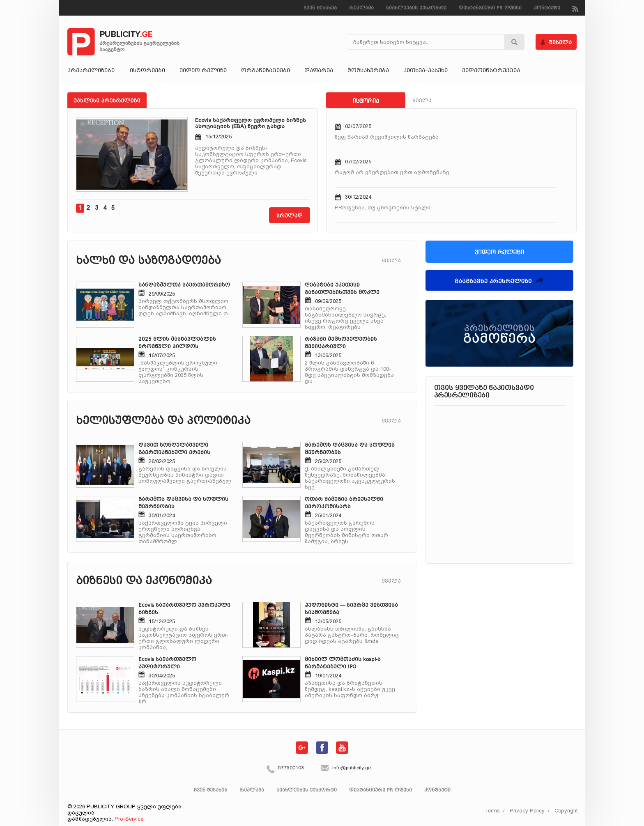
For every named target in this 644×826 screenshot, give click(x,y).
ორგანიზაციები (266, 71)
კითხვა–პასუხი (425, 71)
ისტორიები (147, 71)
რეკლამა (361, 8)
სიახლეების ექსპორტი (416, 8)
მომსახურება (368, 71)
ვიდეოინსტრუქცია (491, 71)
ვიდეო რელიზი (203, 71)
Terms (492, 811)
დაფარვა (319, 71)
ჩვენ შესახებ (320, 8)
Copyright (566, 811)
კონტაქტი (547, 8)
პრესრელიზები (91, 71)
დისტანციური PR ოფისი (490, 8)
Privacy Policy (527, 811)
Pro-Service (129, 819)
